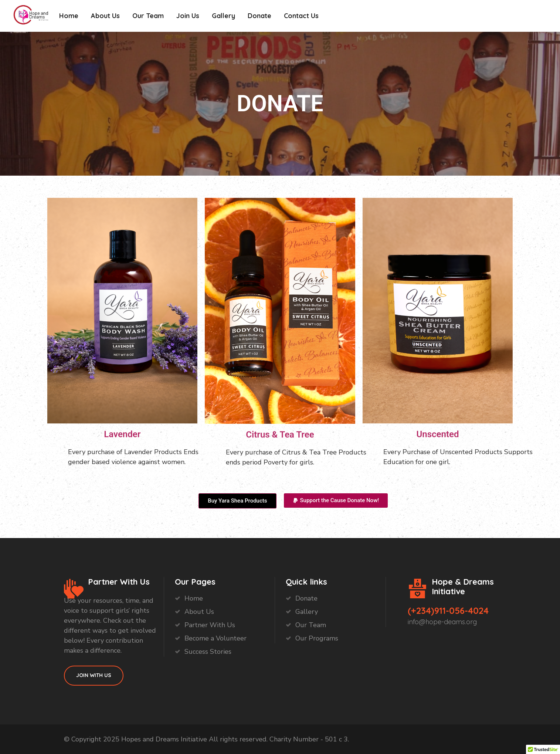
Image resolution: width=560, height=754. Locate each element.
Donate (259, 16)
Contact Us (301, 16)
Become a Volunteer (215, 638)
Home (69, 16)
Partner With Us (210, 625)
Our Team (148, 16)
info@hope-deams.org (442, 622)
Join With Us (94, 675)
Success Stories (208, 652)
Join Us (188, 16)
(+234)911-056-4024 (448, 611)
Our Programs (317, 638)
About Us (105, 16)
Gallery (223, 16)
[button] (336, 501)
